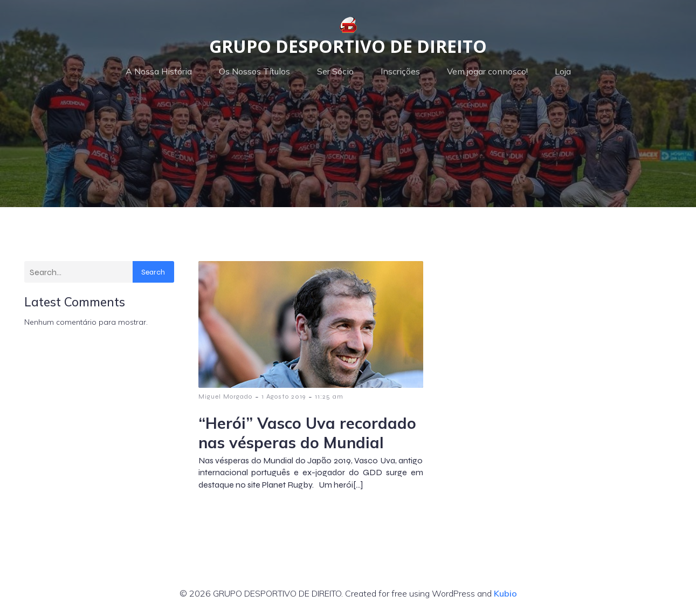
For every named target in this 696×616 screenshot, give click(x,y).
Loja (563, 71)
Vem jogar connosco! (487, 71)
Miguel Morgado (225, 396)
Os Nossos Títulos (254, 71)
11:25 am (329, 396)
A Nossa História (159, 71)
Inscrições (400, 71)
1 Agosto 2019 (284, 396)
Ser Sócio (335, 71)
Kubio (505, 593)
